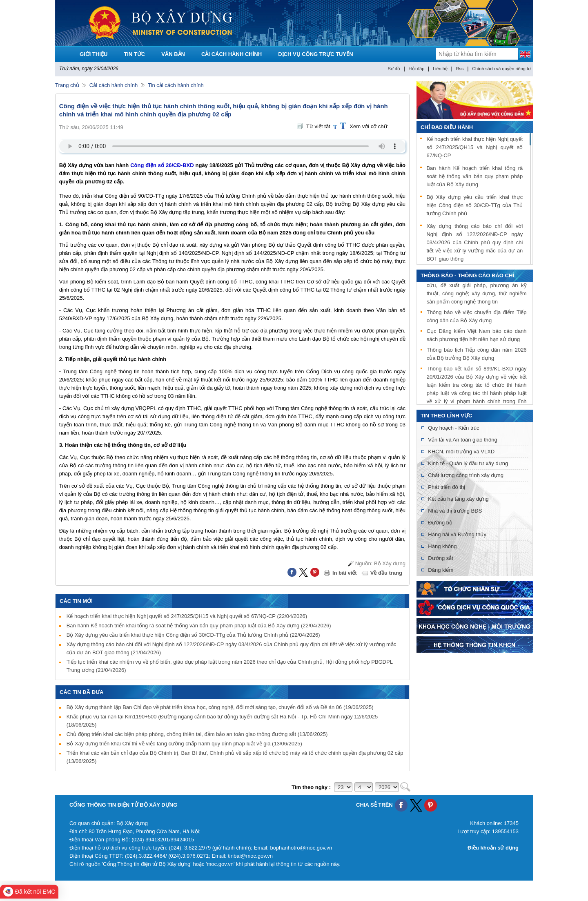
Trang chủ (67, 85)
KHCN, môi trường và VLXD (461, 452)
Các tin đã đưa (82, 692)
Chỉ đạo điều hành (447, 127)
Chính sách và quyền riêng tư (501, 69)
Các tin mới (76, 601)
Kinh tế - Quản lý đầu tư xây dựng (468, 463)
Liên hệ (440, 69)
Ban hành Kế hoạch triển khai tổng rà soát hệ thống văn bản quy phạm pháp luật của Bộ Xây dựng (199, 626)
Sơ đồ (394, 69)
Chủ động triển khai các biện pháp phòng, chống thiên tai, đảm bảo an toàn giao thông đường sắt (197, 734)
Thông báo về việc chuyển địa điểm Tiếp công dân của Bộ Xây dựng (477, 317)
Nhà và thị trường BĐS (455, 511)
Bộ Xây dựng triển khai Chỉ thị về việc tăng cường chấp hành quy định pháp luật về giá (184, 744)
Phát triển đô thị (447, 487)
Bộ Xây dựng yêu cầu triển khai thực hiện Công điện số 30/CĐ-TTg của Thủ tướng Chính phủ (193, 635)
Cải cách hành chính (114, 85)
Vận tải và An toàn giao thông (462, 440)
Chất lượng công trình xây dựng (466, 475)
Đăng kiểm (441, 570)
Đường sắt (441, 558)
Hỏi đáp (417, 69)
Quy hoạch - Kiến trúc (453, 428)
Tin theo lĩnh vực (446, 416)
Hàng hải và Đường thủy (457, 534)
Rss (460, 69)
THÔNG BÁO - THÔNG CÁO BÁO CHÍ (467, 275)
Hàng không (442, 546)
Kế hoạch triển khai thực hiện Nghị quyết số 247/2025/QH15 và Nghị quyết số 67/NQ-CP (187, 616)
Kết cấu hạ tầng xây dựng (458, 499)
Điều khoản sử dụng (493, 848)
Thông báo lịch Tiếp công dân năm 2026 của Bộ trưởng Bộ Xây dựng (477, 355)
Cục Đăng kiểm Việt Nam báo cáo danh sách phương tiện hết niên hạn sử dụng (477, 336)
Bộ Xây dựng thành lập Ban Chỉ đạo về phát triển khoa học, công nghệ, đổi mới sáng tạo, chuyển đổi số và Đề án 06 (220, 707)
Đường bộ (440, 523)
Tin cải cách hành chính (176, 85)
